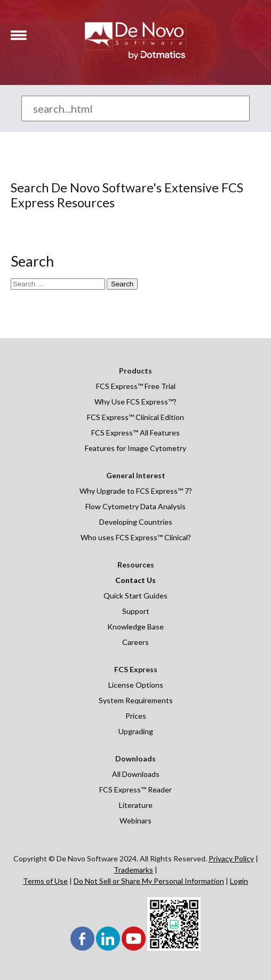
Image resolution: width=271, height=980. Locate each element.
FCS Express (117, 386)
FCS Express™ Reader (135, 790)
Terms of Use (45, 881)
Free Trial (159, 386)
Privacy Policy (231, 858)
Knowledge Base (135, 627)
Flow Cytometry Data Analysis (135, 506)
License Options (136, 685)
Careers (135, 642)
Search (122, 284)
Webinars (135, 820)
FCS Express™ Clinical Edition (135, 417)
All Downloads (136, 774)
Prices (136, 716)
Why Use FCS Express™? (135, 402)
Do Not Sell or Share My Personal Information (149, 881)
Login (239, 881)
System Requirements (136, 700)
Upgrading (136, 731)
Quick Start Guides (135, 596)
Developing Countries (136, 522)
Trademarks (133, 870)
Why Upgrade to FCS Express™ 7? (136, 491)
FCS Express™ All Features (135, 433)
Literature (136, 805)
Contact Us (135, 580)
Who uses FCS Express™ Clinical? (136, 537)
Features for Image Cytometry (135, 448)
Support (136, 611)
